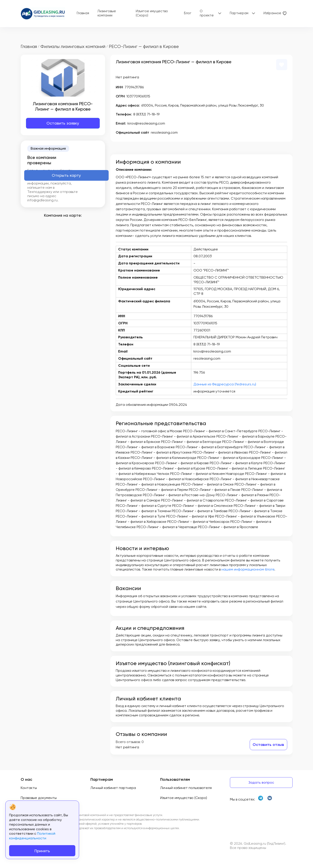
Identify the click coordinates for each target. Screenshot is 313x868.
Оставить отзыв (268, 745)
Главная (83, 13)
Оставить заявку (63, 123)
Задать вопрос (261, 782)
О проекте (207, 13)
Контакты (29, 788)
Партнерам (239, 13)
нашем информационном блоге (248, 569)
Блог (188, 13)
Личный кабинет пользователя (186, 788)
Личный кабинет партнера (113, 788)
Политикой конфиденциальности (32, 836)
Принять (42, 851)
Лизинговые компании (107, 13)
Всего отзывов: (128, 742)
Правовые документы (39, 798)
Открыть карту (66, 175)
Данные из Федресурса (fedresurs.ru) (225, 384)
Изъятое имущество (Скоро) (152, 13)
